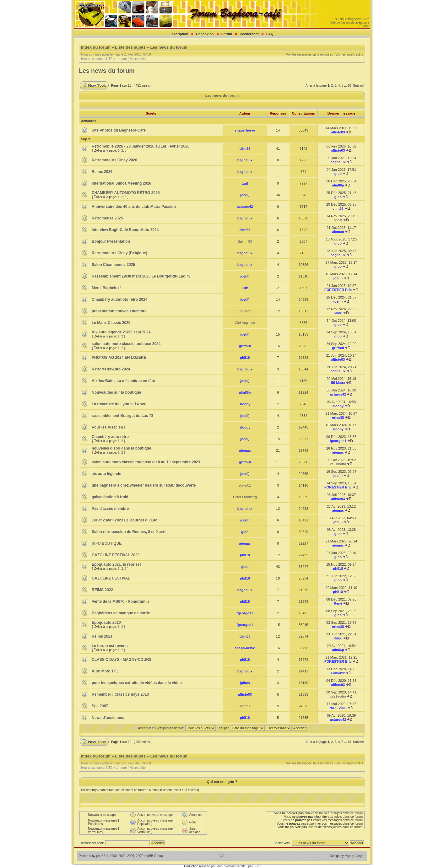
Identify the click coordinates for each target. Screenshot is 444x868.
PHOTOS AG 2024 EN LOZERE (119, 358)
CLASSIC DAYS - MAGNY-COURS (122, 660)
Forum (227, 34)
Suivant (359, 86)
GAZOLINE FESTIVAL (111, 578)
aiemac (338, 232)
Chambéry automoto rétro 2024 (119, 299)
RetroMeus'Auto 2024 (111, 369)
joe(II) (245, 195)
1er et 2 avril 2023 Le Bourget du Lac (125, 520)
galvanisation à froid (110, 497)
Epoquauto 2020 (106, 623)
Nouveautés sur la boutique (116, 392)
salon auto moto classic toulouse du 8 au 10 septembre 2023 (146, 462)
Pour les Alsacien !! (109, 427)
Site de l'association (344, 22)
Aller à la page (316, 86)
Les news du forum (169, 47)
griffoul (245, 346)
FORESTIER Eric (338, 290)
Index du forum (96, 47)
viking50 (245, 706)
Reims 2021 (102, 636)
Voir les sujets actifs (349, 54)
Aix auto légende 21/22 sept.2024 (121, 332)
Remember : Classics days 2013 (120, 694)
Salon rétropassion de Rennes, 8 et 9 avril (129, 532)
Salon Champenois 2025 (113, 265)
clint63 (245, 148)
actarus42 (245, 207)
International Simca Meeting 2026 (121, 183)
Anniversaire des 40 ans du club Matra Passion (134, 207)
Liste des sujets (130, 47)
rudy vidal (245, 311)
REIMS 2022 (102, 590)
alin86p (338, 185)
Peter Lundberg (245, 497)
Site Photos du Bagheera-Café (119, 130)
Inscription (179, 34)
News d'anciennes (108, 718)
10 (349, 86)
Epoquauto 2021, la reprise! (116, 564)
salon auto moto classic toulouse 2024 (126, 344)
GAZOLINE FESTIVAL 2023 (116, 555)
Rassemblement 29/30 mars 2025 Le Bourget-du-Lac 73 (141, 276)
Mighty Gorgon (355, 856)
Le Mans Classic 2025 (111, 323)
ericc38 (338, 418)
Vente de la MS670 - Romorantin (120, 601)
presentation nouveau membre (119, 311)
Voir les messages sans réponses (309, 54)
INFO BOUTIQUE (107, 543)
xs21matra (338, 464)
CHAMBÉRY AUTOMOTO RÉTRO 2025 (126, 193)
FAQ (270, 34)
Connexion (205, 34)
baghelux (245, 160)
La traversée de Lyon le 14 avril (120, 404)
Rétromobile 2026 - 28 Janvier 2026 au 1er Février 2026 (141, 146)
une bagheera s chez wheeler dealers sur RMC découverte (144, 485)
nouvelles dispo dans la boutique (121, 448)
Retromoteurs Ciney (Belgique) (119, 253)
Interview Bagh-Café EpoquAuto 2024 (125, 230)
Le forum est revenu (110, 646)
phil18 (245, 358)
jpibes (245, 683)
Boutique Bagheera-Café (352, 19)
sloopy (245, 404)
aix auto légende (106, 474)
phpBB (101, 856)
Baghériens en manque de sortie (121, 613)
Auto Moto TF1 (105, 671)
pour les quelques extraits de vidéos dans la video (137, 683)
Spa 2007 (100, 706)
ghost (338, 220)
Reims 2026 (102, 172)
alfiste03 (338, 132)
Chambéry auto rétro (110, 437)
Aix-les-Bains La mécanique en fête (123, 381)
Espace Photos (364, 24)
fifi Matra (338, 383)
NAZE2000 (338, 708)
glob (338, 174)
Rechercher (249, 34)
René (338, 603)
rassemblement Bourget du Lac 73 (122, 416)
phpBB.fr (254, 866)
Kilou (338, 313)
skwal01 (245, 485)
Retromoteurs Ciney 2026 (114, 160)
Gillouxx (338, 673)
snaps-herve (245, 130)
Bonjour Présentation (111, 241)
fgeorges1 (338, 441)
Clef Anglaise (245, 323)
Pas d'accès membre (110, 509)
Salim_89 (245, 241)
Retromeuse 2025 (107, 218)
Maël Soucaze (226, 866)
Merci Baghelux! (106, 288)
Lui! (245, 183)
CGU (222, 856)
